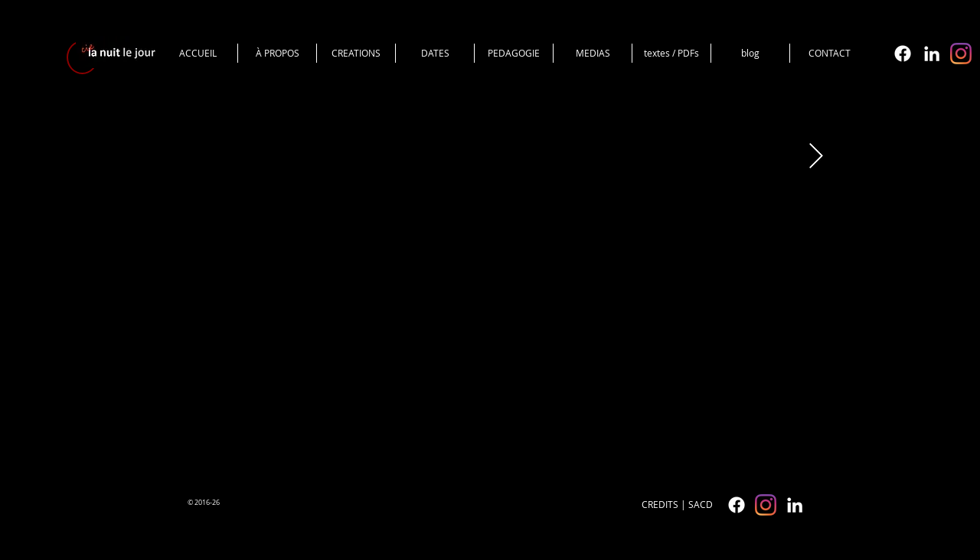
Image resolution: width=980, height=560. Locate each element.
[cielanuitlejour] (961, 54)
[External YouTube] (480, 294)
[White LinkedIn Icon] (932, 54)
